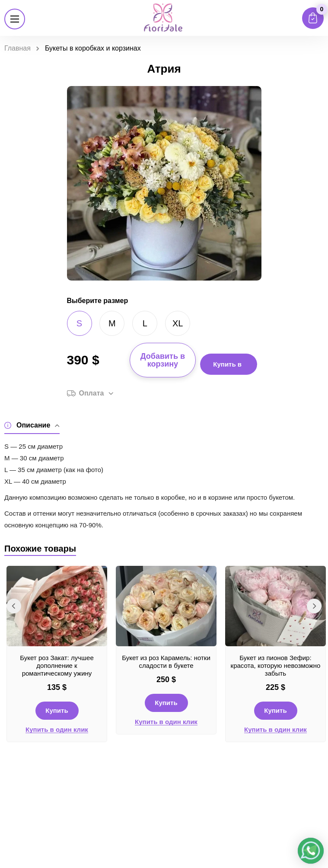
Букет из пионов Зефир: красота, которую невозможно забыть (276, 665)
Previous (14, 606)
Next (314, 606)
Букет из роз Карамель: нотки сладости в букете (166, 662)
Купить (57, 710)
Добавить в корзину (163, 360)
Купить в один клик (57, 730)
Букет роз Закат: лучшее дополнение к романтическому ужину (57, 665)
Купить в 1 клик (227, 368)
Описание (32, 426)
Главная (18, 48)
